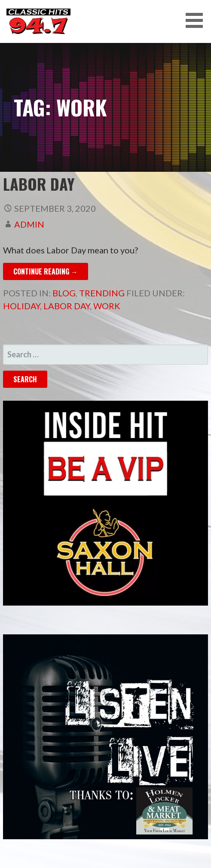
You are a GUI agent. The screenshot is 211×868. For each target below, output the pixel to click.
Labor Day (39, 184)
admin (29, 224)
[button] (197, 20)
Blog (64, 293)
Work (107, 306)
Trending (102, 293)
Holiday (21, 306)
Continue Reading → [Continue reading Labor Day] (46, 271)
